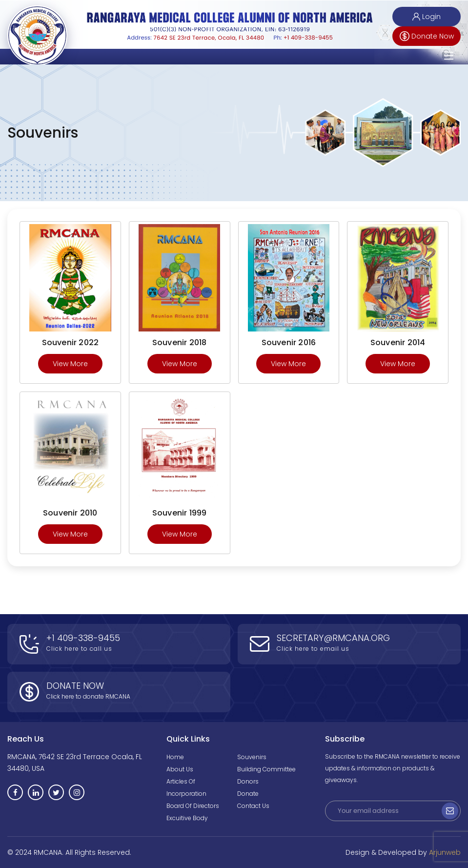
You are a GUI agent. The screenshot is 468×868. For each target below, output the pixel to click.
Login (427, 17)
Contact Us (253, 806)
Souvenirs (252, 757)
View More (70, 364)
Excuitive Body (187, 818)
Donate (248, 794)
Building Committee (266, 769)
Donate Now (427, 36)
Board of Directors (193, 806)
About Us (180, 769)
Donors (248, 781)
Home (175, 757)
